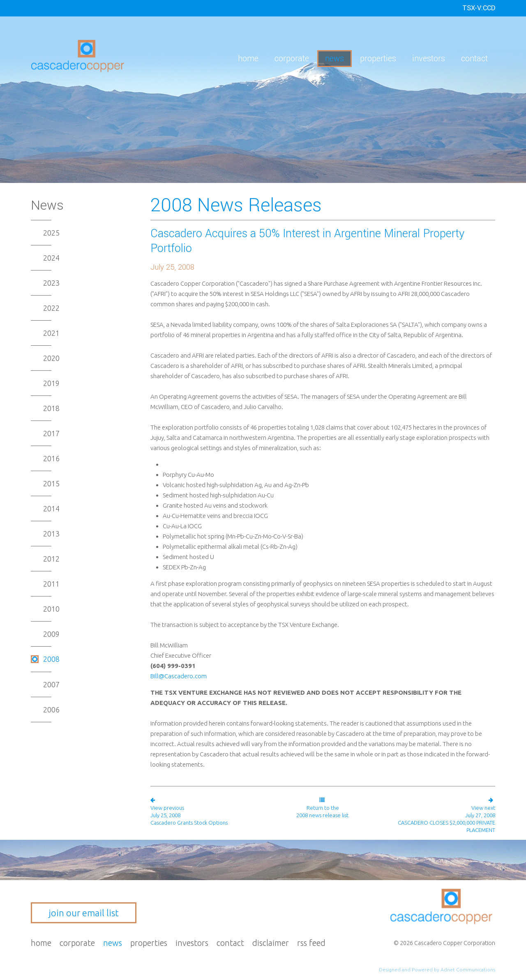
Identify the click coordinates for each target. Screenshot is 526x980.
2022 (51, 308)
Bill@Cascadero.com (179, 676)
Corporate (292, 59)
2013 (51, 534)
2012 (51, 559)
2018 (51, 408)
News (335, 59)
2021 (51, 333)
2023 (51, 283)
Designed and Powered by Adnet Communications (437, 970)
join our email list (84, 913)
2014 (51, 508)
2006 (51, 710)
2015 (51, 483)
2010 (51, 609)
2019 (51, 383)
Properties (378, 59)
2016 (51, 458)
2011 (51, 584)
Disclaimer (271, 943)
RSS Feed (311, 943)
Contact (474, 59)
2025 (51, 233)
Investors (429, 59)
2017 (51, 433)
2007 (51, 684)
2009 (51, 634)
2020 (51, 358)
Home (248, 59)
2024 (51, 258)
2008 (51, 659)
